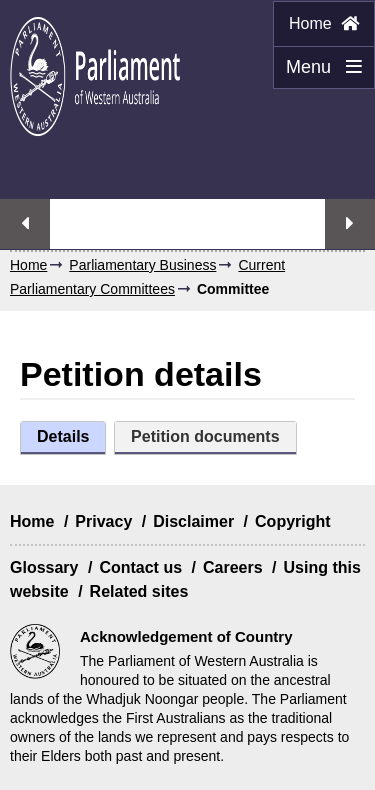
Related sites (139, 591)
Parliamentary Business (142, 265)
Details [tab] (63, 436)
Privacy (103, 521)
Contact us (140, 567)
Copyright (293, 521)
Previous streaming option (25, 224)
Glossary (44, 567)
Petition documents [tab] (205, 436)
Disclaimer (193, 521)
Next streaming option (350, 224)
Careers (233, 567)
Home (324, 23)
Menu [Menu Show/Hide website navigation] (317, 73)
